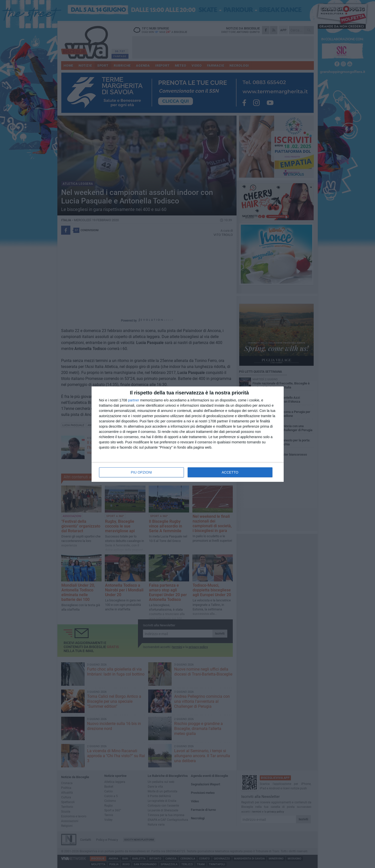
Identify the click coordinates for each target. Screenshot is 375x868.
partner (133, 400)
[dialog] (188, 434)
